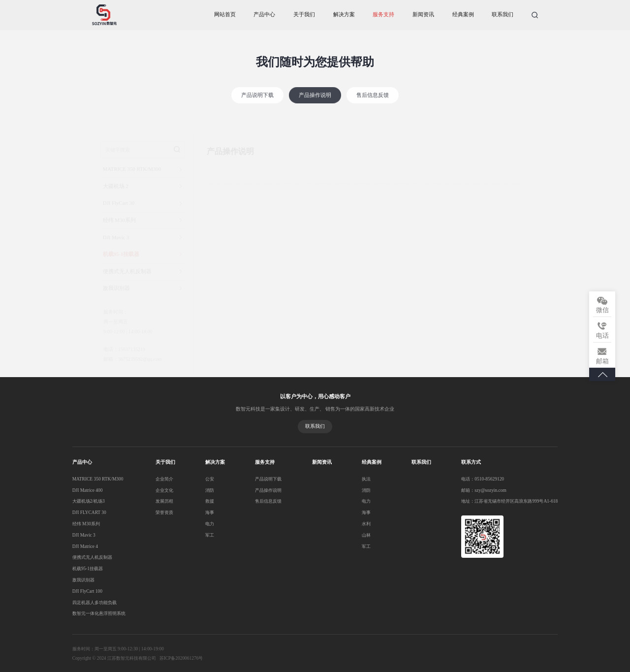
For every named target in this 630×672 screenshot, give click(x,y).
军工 (200, 533)
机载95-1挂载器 (88, 567)
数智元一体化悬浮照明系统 (99, 611)
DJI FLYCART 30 (89, 511)
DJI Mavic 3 (84, 533)
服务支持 (383, 15)
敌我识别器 (83, 577)
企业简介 (160, 478)
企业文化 (160, 488)
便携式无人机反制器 (92, 555)
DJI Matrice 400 (87, 488)
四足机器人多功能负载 (94, 600)
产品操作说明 (315, 104)
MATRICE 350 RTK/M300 (98, 478)
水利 (343, 522)
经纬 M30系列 (86, 522)
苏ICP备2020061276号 (181, 656)
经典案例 (463, 15)
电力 (200, 522)
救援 (200, 500)
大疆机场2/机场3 (89, 500)
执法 (343, 478)
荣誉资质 (160, 511)
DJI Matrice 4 (85, 544)
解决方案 (344, 15)
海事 (200, 511)
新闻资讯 (423, 15)
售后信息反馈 (373, 104)
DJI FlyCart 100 (87, 589)
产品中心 (264, 15)
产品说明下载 (257, 104)
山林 (343, 533)
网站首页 (225, 15)
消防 (200, 488)
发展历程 (160, 500)
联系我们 (503, 15)
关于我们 (304, 15)
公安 (200, 478)
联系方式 (439, 461)
